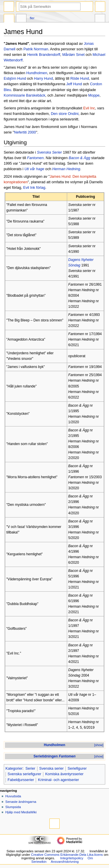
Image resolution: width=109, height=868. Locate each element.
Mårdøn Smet (73, 55)
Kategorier (14, 769)
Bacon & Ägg (79, 158)
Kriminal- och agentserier (59, 780)
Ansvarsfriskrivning (65, 862)
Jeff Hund (74, 84)
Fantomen (35, 158)
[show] (99, 745)
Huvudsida (13, 796)
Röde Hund (80, 79)
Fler (32, 18)
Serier (30, 769)
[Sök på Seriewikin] (50, 7)
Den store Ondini (65, 114)
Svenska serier (51, 769)
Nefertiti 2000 (25, 132)
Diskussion (21, 19)
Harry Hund (43, 79)
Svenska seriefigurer (24, 774)
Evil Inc (89, 108)
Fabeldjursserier (21, 780)
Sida (9, 19)
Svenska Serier (49, 152)
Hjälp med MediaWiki (21, 812)
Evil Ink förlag (34, 188)
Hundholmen (37, 73)
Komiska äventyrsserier (64, 774)
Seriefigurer (77, 769)
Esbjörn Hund (15, 79)
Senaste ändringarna (21, 802)
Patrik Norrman (36, 49)
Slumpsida (13, 807)
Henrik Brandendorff (44, 55)
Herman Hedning (66, 169)
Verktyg (100, 19)
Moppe (94, 95)
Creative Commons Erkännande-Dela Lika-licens (67, 855)
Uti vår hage (34, 169)
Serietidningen (54, 756)
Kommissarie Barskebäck (25, 95)
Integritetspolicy (72, 858)
